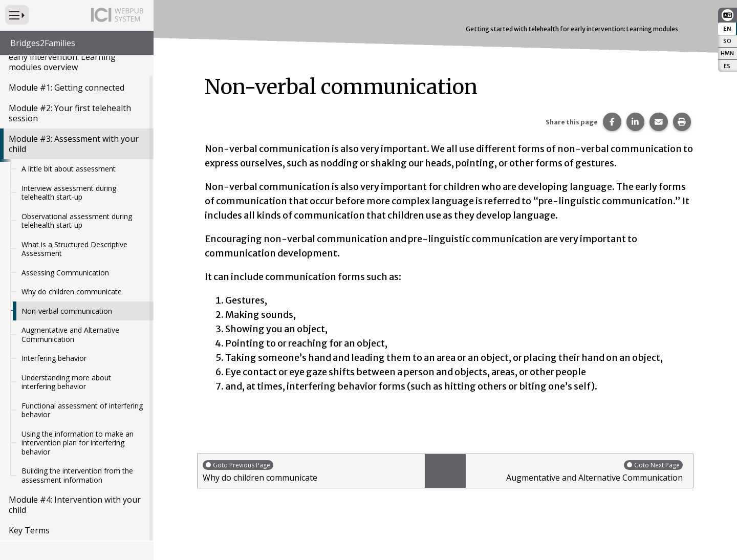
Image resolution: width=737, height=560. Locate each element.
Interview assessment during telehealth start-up (69, 193)
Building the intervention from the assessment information (77, 475)
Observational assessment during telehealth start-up (77, 221)
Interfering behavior (54, 358)
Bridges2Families (43, 43)
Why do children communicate (72, 292)
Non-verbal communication (67, 311)
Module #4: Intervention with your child (75, 505)
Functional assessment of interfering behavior (82, 410)
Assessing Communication (65, 273)
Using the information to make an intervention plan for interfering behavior (78, 443)
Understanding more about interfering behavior (66, 382)
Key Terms (29, 530)
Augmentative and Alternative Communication (70, 335)
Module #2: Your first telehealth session (70, 113)
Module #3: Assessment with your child (74, 144)
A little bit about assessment (69, 169)
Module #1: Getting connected (67, 88)
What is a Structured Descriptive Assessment (74, 249)
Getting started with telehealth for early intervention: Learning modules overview (74, 57)
